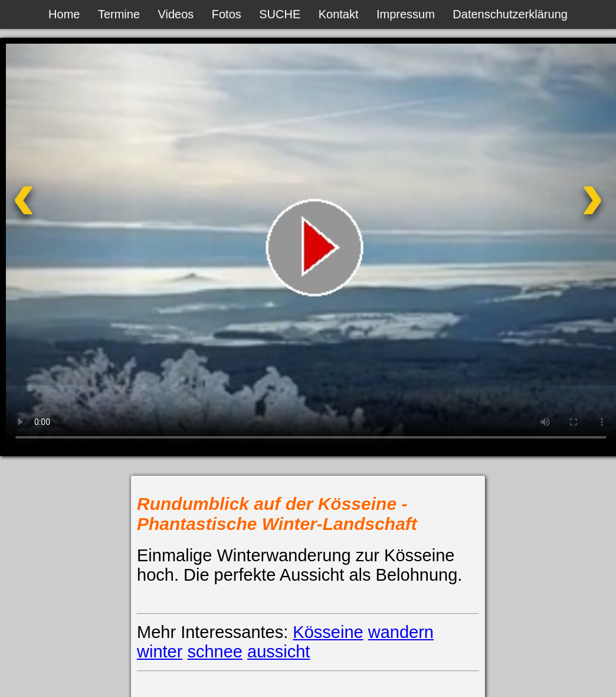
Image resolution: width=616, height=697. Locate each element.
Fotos (227, 14)
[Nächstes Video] (548, 212)
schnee (215, 652)
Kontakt (339, 14)
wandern (401, 632)
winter (160, 652)
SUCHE (280, 14)
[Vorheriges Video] (68, 212)
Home (64, 14)
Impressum (406, 14)
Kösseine (328, 632)
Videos (176, 14)
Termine (119, 14)
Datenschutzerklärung (510, 14)
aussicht (278, 652)
